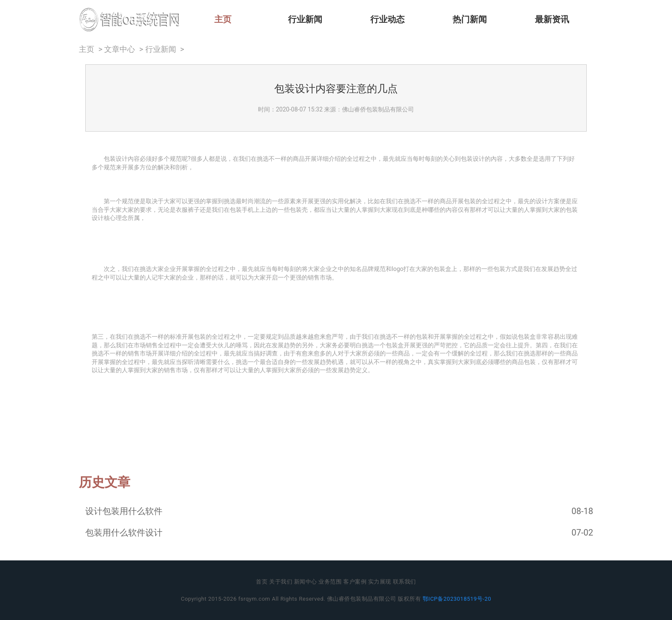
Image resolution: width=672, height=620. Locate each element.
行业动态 (387, 19)
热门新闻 (470, 19)
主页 (223, 19)
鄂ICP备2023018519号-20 (457, 599)
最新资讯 (552, 19)
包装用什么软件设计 (124, 533)
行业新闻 (305, 19)
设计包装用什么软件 (124, 511)
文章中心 (120, 49)
